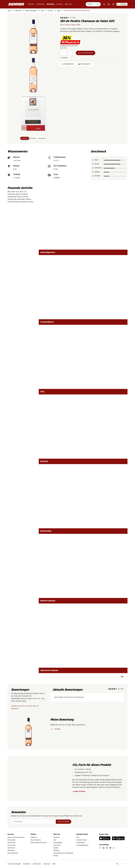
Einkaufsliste (12, 843)
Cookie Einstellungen (14, 864)
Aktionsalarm (12, 840)
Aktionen (31, 4)
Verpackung (42, 138)
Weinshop (50, 4)
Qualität (56, 848)
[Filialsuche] (109, 4)
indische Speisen (48, 601)
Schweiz (51, 11)
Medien (56, 856)
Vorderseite (25, 138)
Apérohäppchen (48, 252)
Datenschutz (37, 864)
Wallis (59, 11)
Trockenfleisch (47, 322)
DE (117, 864)
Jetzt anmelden (64, 822)
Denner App (11, 845)
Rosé (43, 11)
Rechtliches (27, 864)
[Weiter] (127, 677)
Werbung (56, 850)
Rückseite (33, 138)
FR (122, 864)
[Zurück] (117, 677)
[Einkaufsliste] (113, 4)
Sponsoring (57, 845)
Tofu (42, 392)
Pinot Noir (17, 161)
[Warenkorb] (104, 4)
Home (9, 11)
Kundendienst (81, 843)
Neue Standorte (36, 840)
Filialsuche (34, 837)
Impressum (47, 864)
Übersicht (56, 837)
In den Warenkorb (86, 53)
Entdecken (41, 4)
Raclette (44, 461)
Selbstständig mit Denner (39, 843)
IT (127, 864)
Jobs (55, 840)
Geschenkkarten (13, 853)
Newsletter (11, 848)
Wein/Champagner (31, 11)
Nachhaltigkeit (58, 843)
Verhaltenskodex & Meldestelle (63, 853)
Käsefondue (46, 531)
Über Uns (68, 4)
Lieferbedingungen (82, 845)
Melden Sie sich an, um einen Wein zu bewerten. (25, 707)
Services (60, 4)
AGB (54, 864)
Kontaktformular (82, 840)
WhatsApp (11, 850)
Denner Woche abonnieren (16, 837)
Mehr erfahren (79, 792)
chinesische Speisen (49, 670)
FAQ (78, 837)
